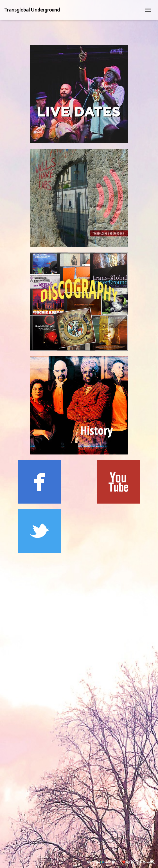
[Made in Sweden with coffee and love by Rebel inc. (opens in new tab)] (121, 861)
